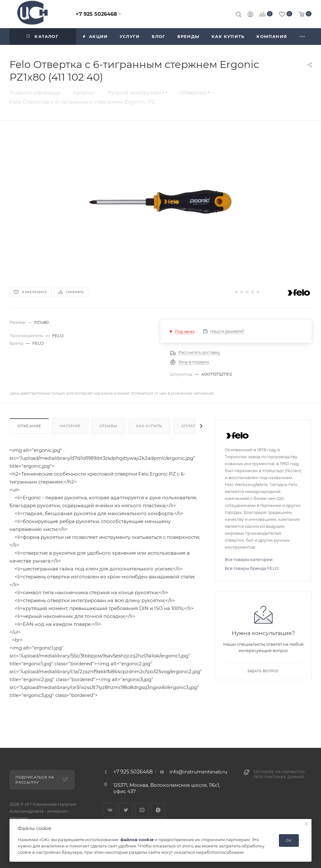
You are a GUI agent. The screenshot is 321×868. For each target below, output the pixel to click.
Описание (29, 426)
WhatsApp (158, 810)
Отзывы (108, 426)
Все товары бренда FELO (252, 568)
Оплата (190, 426)
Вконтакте (110, 810)
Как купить (149, 426)
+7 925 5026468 (96, 14)
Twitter (126, 810)
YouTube (142, 810)
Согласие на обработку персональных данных (280, 775)
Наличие (70, 426)
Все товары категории (249, 559)
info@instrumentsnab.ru (198, 772)
